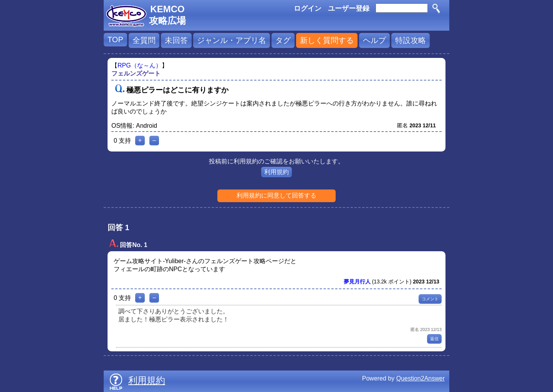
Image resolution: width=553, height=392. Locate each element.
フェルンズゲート (136, 73)
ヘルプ (374, 40)
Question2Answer (421, 378)
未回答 (176, 40)
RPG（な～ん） (140, 65)
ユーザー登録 (349, 8)
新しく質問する (327, 40)
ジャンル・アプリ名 (232, 40)
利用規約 (276, 172)
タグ (283, 40)
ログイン (308, 8)
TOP (115, 40)
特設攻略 (411, 40)
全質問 (144, 40)
